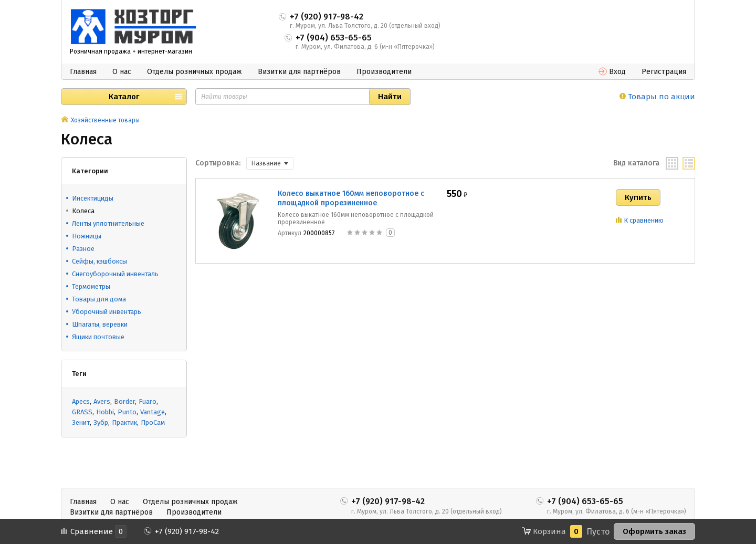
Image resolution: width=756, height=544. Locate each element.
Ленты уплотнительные (108, 223)
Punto (127, 412)
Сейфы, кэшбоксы (99, 261)
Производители (384, 72)
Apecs (81, 401)
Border (124, 401)
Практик (124, 422)
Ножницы (87, 236)
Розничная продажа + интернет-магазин (131, 51)
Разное (83, 249)
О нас (122, 72)
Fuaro (148, 401)
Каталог (124, 97)
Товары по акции (657, 97)
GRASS (82, 412)
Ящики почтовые (98, 337)
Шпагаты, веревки (100, 324)
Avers (102, 401)
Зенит (81, 422)
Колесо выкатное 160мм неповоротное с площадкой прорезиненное (351, 198)
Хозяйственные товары (105, 120)
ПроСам (153, 422)
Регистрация (664, 72)
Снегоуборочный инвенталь (115, 274)
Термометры (91, 286)
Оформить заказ (654, 531)
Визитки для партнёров (299, 72)
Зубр (101, 422)
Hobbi (105, 412)
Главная (83, 72)
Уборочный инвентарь (107, 312)
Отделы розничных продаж (195, 72)
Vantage (153, 412)
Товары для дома (99, 299)
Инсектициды (93, 198)
